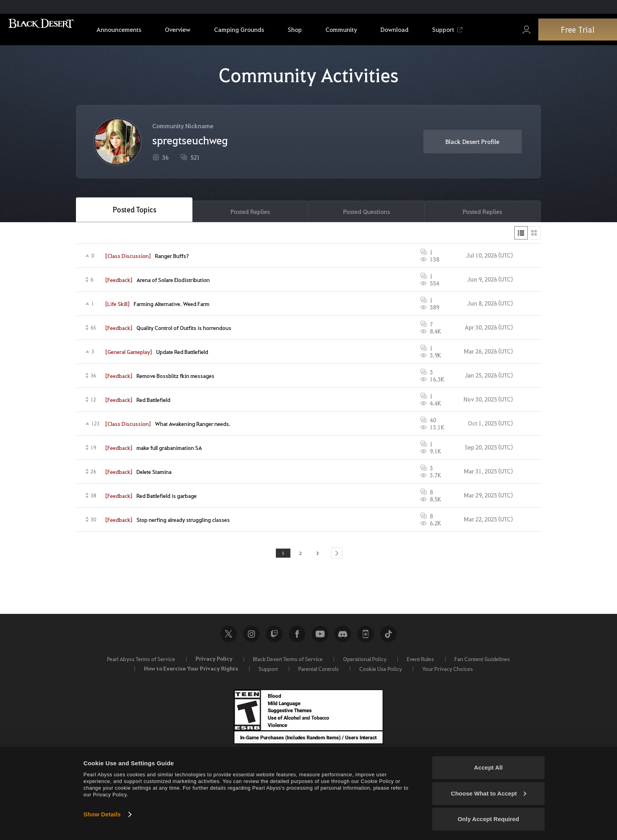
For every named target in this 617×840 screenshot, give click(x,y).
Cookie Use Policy (381, 672)
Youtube (320, 637)
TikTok (388, 637)
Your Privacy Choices (448, 672)
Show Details (102, 814)
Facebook (297, 637)
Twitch (274, 637)
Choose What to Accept (489, 793)
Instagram (251, 637)
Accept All (489, 767)
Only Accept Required (488, 819)
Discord (343, 637)
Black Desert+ (366, 637)
